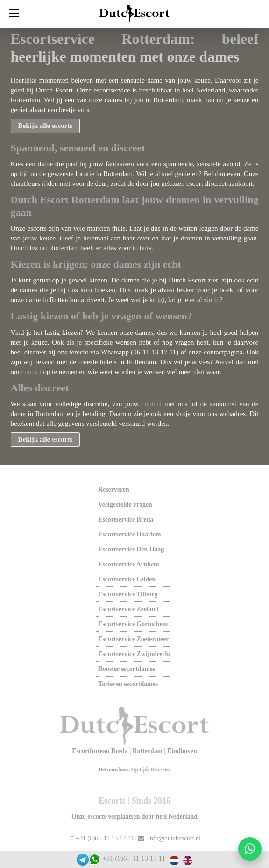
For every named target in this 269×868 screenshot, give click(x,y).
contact (31, 372)
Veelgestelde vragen (125, 505)
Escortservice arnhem (129, 564)
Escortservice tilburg (128, 594)
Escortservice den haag (131, 549)
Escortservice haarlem (129, 534)
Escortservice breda (126, 519)
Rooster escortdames (127, 669)
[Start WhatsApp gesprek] (250, 849)
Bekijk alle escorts (46, 126)
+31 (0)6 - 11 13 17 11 (134, 858)
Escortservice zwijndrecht (134, 654)
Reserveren (113, 490)
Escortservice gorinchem (133, 624)
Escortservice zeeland (128, 609)
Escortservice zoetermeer (133, 639)
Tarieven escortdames (128, 684)
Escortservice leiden (127, 579)
